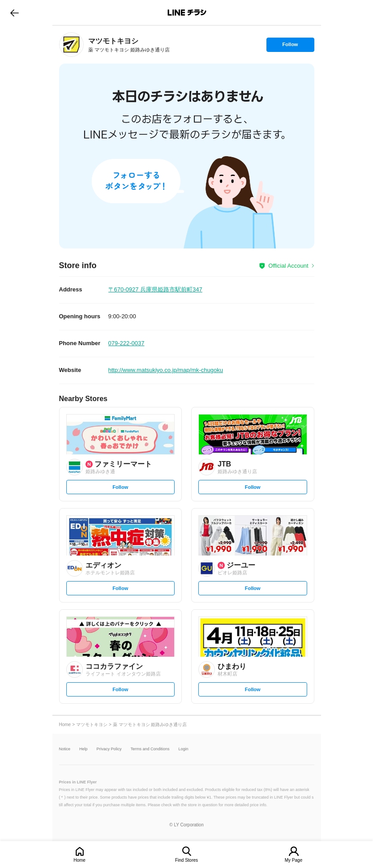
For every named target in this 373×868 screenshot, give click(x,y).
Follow (290, 47)
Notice (65, 749)
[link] (71, 45)
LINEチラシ (187, 13)
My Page (294, 860)
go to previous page (15, 13)
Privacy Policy (109, 749)
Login (184, 749)
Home (79, 860)
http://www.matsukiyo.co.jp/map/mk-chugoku (166, 370)
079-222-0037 (126, 343)
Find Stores (186, 860)
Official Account (288, 266)
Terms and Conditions (150, 749)
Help (84, 749)
